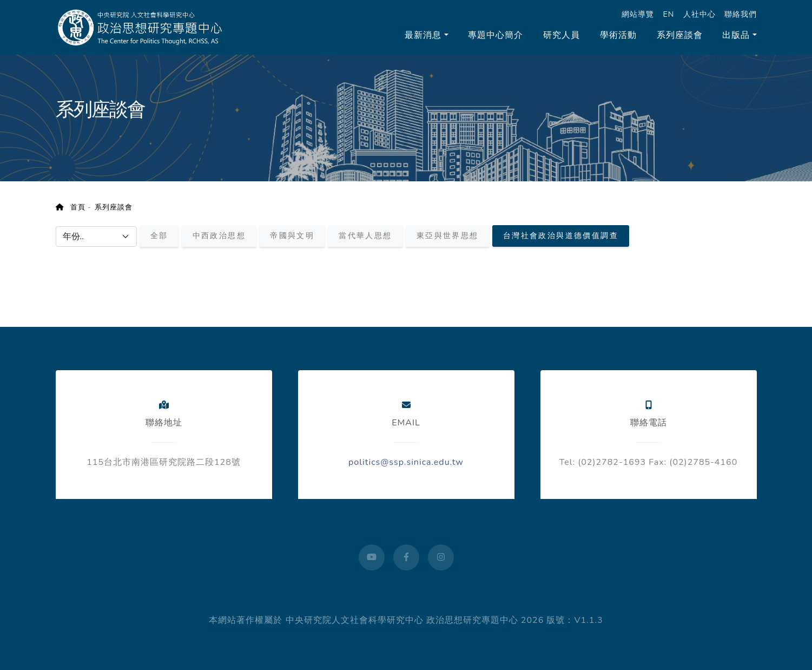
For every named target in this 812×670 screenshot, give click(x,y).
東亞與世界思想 (448, 236)
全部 (159, 236)
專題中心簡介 (496, 35)
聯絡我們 (741, 14)
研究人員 (562, 35)
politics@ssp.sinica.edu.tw (406, 462)
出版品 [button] (736, 35)
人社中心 (699, 14)
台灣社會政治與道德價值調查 (561, 236)
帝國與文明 (292, 236)
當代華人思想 (365, 236)
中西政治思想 (219, 236)
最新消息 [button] (423, 35)
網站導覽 (638, 14)
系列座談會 (680, 35)
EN (668, 14)
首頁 (71, 207)
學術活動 (618, 35)
